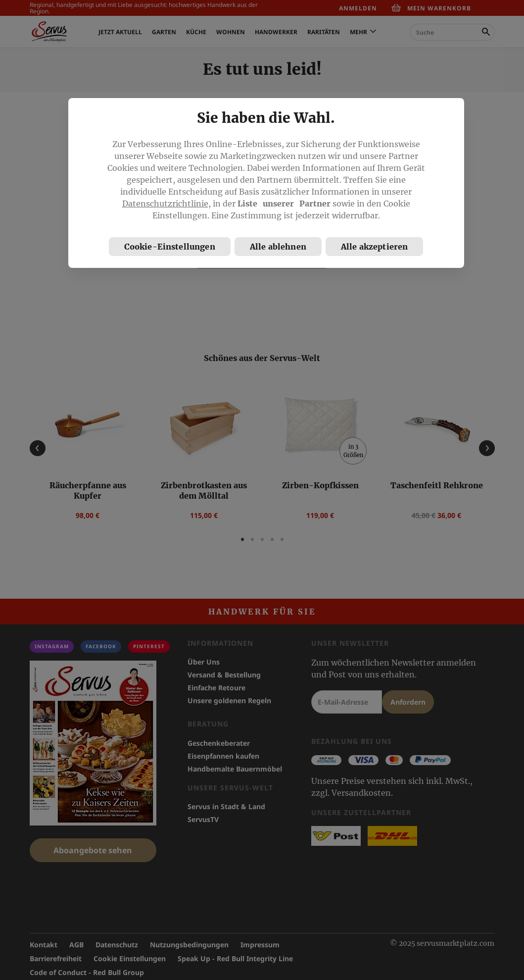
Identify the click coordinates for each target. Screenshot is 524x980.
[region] (266, 183)
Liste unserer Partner (284, 204)
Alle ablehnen (278, 247)
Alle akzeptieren (375, 247)
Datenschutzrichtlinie (165, 204)
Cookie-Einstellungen (170, 247)
